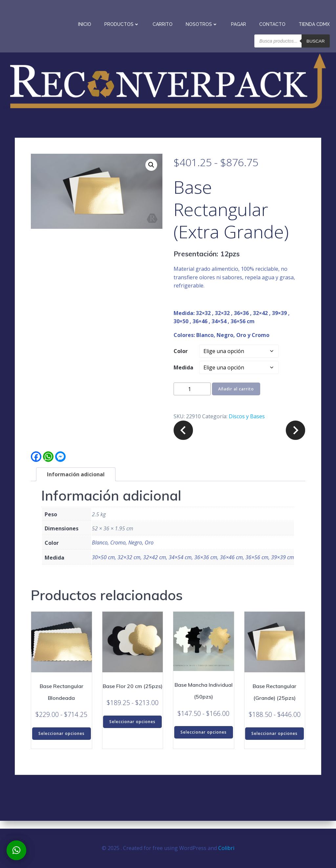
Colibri (226, 848)
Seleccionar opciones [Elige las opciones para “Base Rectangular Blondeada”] (62, 742)
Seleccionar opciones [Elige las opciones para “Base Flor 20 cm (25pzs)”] (132, 730)
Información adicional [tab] (76, 483)
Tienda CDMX (315, 23)
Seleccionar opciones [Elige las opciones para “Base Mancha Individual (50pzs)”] (204, 741)
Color (181, 360)
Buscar (317, 39)
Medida (183, 376)
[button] (151, 173)
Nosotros (203, 23)
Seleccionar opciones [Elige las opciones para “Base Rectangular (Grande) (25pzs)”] (274, 742)
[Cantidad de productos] (192, 397)
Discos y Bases (247, 425)
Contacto (274, 23)
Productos (123, 23)
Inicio (86, 23)
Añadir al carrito (236, 397)
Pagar (240, 23)
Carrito (164, 23)
